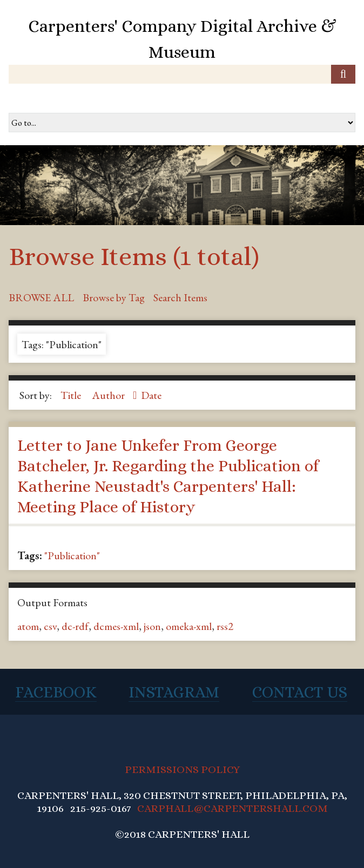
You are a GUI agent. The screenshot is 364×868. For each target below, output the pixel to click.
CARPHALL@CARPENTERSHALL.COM (232, 808)
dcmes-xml (116, 626)
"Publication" (72, 555)
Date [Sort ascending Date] (151, 395)
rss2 (225, 626)
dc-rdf (75, 626)
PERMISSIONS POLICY (182, 769)
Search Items (180, 297)
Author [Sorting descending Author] (109, 395)
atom (28, 626)
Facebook (56, 692)
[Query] (182, 74)
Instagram (174, 692)
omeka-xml (189, 626)
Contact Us (300, 692)
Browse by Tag (114, 297)
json (152, 626)
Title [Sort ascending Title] (72, 395)
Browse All (41, 297)
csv (50, 626)
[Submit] (343, 74)
